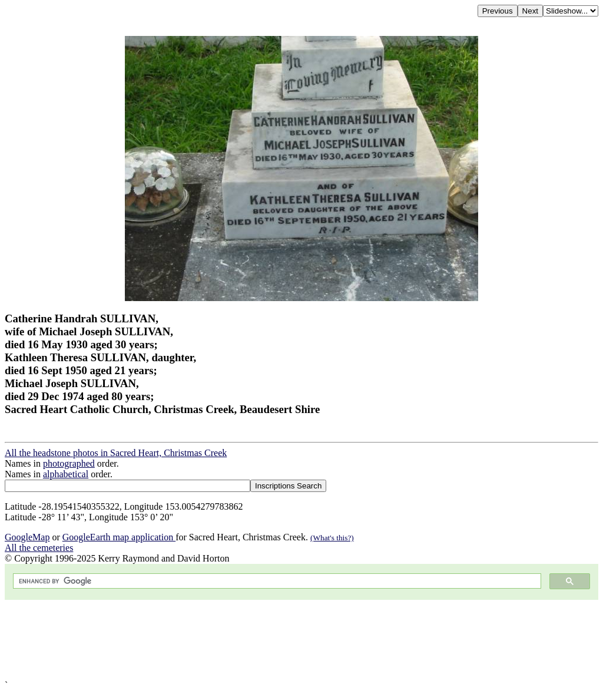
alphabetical (66, 474)
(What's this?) (332, 538)
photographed (69, 463)
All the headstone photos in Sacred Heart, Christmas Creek (116, 453)
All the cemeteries (39, 548)
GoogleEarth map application (119, 537)
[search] (276, 581)
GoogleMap (27, 537)
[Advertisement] (301, 640)
